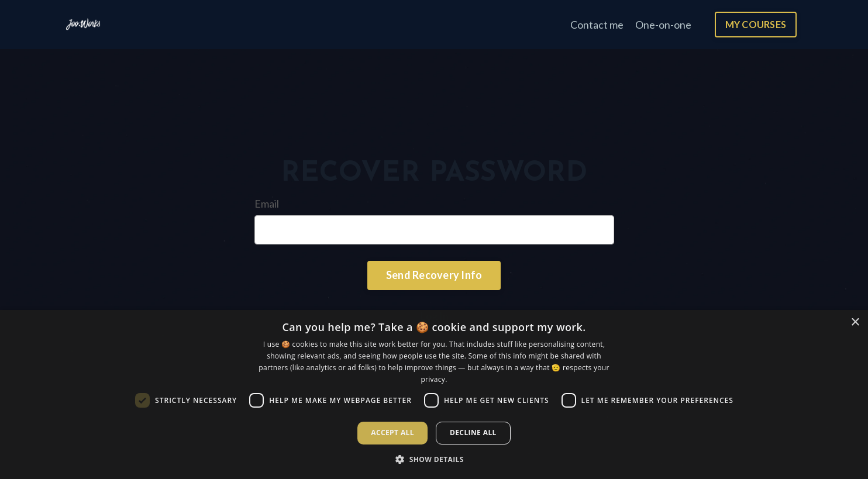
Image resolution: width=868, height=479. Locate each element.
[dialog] (434, 394)
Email (267, 204)
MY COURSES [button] (756, 24)
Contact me (597, 25)
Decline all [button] (473, 433)
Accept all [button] (392, 433)
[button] (434, 459)
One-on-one (663, 25)
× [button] (855, 323)
